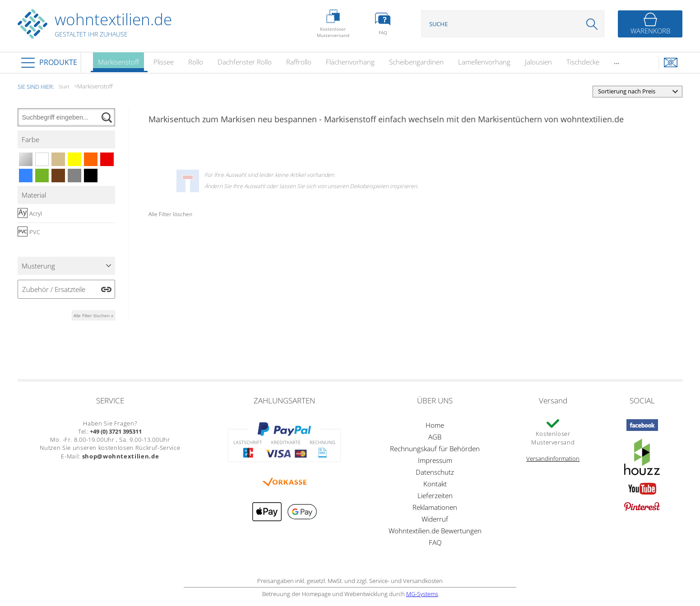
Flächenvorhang (350, 62)
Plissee (164, 62)
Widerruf (435, 519)
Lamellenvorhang (484, 62)
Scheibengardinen (416, 62)
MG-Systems (422, 594)
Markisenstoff (118, 65)
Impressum (435, 460)
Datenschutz (435, 472)
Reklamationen (435, 507)
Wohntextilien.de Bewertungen (435, 531)
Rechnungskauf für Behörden (435, 449)
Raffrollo (299, 62)
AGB (435, 437)
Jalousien (538, 62)
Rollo (196, 62)
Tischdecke (583, 62)
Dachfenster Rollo (245, 62)
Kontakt (435, 484)
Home (435, 425)
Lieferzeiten (435, 495)
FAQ (435, 542)
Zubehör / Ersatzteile (54, 289)
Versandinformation (553, 458)
